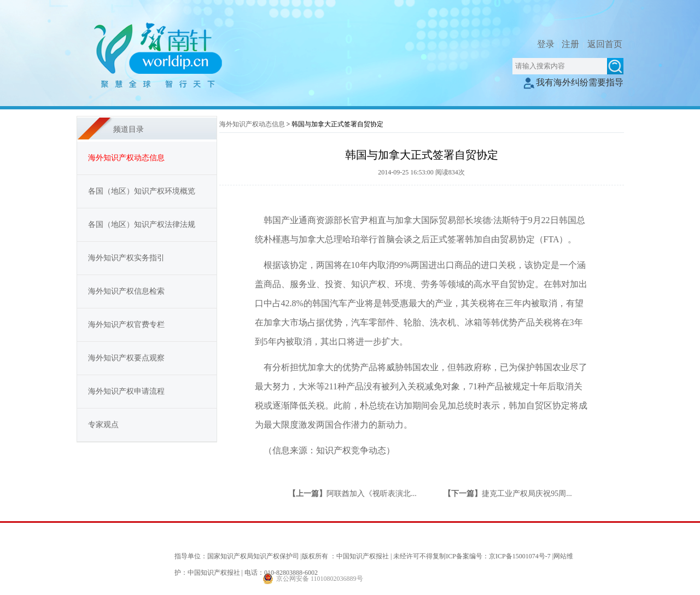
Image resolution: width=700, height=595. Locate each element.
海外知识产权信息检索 (126, 291)
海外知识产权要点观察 (126, 358)
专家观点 (103, 425)
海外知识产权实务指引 (126, 258)
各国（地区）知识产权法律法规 (142, 224)
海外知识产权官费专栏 (126, 325)
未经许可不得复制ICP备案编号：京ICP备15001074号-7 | (473, 556)
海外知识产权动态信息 (252, 124)
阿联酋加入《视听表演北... (372, 494)
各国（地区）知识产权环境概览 (142, 191)
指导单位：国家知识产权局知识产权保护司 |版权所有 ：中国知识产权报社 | (283, 556)
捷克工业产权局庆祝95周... (527, 494)
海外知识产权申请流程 (126, 391)
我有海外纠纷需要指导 (573, 82)
